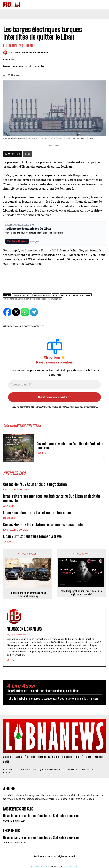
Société (42, 453)
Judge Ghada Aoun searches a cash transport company (28, 594)
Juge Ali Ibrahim (42, 295)
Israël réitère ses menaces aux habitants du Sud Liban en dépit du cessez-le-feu (52, 498)
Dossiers (9, 518)
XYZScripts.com (71, 866)
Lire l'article (13, 154)
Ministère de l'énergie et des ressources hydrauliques (33, 299)
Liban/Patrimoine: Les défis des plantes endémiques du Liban (43, 691)
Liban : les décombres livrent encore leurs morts (39, 513)
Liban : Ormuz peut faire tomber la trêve (32, 536)
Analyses (9, 542)
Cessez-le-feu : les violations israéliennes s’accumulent (45, 524)
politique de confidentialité (62, 407)
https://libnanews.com (16, 635)
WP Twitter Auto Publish (41, 866)
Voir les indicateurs (17, 241)
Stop (28, 154)
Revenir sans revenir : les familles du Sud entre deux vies (70, 446)
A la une (8, 506)
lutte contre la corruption (76, 295)
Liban (56, 295)
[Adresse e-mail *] (54, 385)
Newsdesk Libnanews (35, 53)
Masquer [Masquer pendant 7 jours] (35, 241)
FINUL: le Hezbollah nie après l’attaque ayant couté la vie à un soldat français (52, 698)
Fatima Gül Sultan (22, 295)
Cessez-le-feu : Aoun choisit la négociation (35, 484)
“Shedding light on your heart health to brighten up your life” (81, 593)
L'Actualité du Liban (16, 490)
